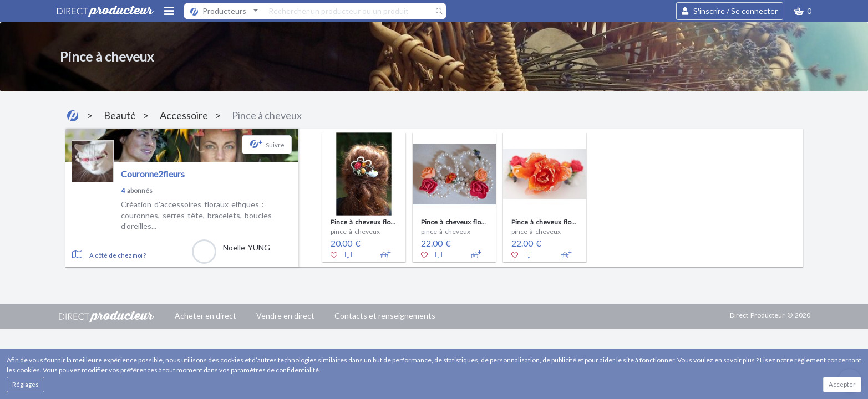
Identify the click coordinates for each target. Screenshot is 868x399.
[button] (803, 11)
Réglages (26, 384)
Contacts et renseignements (385, 316)
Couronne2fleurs (153, 174)
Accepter (842, 384)
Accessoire (184, 115)
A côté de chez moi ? (118, 255)
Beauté (120, 115)
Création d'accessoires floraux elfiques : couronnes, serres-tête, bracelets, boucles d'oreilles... (196, 215)
